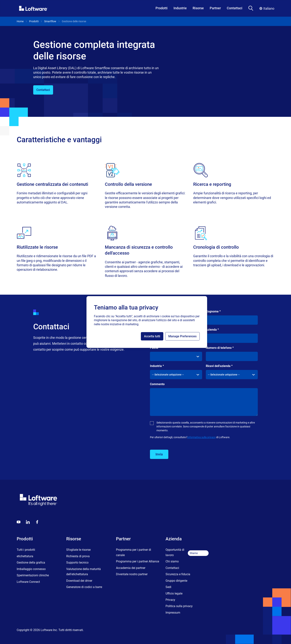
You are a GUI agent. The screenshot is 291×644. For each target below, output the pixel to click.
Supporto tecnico (77, 563)
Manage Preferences (182, 336)
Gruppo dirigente (176, 581)
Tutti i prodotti (26, 550)
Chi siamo (172, 561)
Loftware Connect (28, 582)
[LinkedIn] (28, 522)
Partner (215, 8)
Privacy (170, 600)
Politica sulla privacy (179, 606)
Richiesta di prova (78, 556)
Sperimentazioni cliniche (33, 575)
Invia (159, 454)
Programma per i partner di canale (134, 552)
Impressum (173, 613)
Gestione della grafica (31, 563)
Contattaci (235, 8)
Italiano (267, 8)
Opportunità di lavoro (175, 552)
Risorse (198, 8)
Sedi (168, 587)
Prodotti (162, 8)
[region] (147, 322)
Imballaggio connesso (31, 569)
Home (20, 21)
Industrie (180, 8)
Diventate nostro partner (132, 574)
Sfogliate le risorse (78, 550)
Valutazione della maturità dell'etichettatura (84, 572)
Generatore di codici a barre (84, 587)
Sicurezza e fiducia (178, 574)
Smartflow (50, 21)
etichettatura (25, 556)
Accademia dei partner (131, 568)
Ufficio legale (174, 593)
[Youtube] (19, 522)
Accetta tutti (152, 336)
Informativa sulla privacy (201, 437)
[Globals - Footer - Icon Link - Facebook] (37, 522)
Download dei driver (79, 581)
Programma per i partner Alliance (138, 561)
